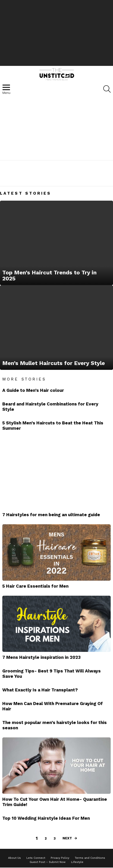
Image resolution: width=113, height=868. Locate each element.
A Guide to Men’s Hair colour (33, 390)
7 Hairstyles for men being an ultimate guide (51, 515)
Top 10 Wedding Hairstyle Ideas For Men (46, 818)
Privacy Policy (60, 858)
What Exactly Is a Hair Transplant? (40, 690)
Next (67, 838)
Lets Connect (36, 858)
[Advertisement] (56, 32)
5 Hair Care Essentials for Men (35, 586)
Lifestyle (77, 862)
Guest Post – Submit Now (48, 862)
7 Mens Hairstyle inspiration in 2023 (41, 657)
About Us (14, 858)
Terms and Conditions (90, 858)
